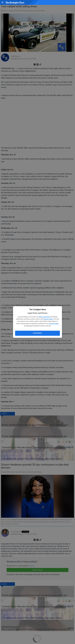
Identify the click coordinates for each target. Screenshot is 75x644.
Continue (37, 333)
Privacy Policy (48, 319)
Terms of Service (44, 317)
